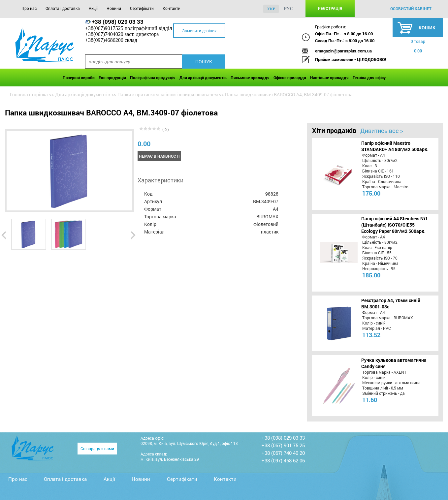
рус (288, 9)
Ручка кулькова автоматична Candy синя (394, 363)
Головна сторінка (29, 94)
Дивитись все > (382, 131)
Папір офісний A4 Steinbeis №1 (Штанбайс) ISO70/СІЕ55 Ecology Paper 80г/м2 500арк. (395, 225)
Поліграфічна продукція (153, 78)
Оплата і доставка (63, 8)
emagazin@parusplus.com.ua (343, 51)
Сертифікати (142, 8)
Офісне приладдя (290, 78)
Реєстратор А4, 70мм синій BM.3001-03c (391, 303)
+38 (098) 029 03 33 (118, 22)
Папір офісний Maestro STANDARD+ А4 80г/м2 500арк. (395, 146)
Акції (93, 8)
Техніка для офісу (369, 78)
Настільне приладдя (329, 78)
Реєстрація (330, 8)
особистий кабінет (411, 9)
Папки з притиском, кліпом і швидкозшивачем (168, 94)
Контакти (172, 8)
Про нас (29, 8)
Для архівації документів (203, 78)
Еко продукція (112, 78)
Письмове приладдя (250, 78)
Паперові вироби (79, 78)
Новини (114, 8)
